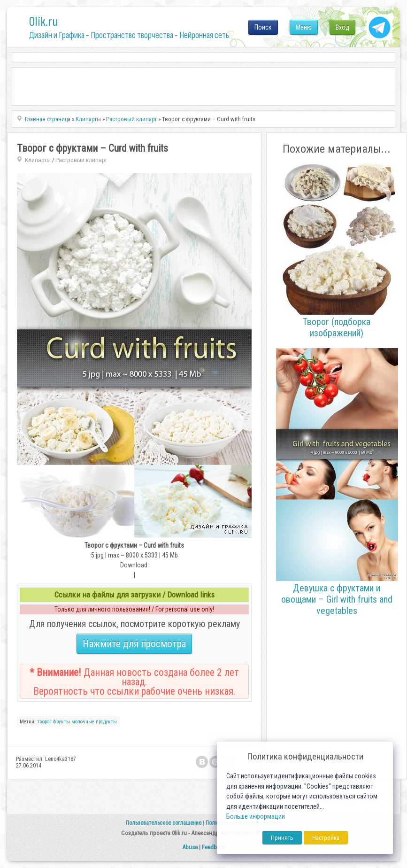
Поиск (263, 27)
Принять (282, 838)
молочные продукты (94, 722)
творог (44, 722)
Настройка (326, 838)
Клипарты (38, 160)
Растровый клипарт (81, 160)
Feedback (214, 847)
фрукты (61, 722)
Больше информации (256, 817)
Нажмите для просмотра (134, 644)
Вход (342, 27)
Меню (304, 27)
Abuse (190, 847)
